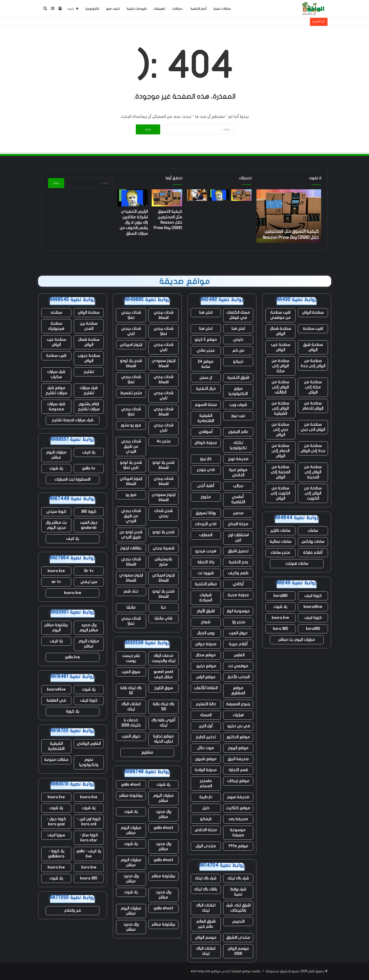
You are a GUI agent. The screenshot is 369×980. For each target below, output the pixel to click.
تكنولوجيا (92, 9)
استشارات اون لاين (238, 538)
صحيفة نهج (238, 459)
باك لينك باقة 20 (131, 691)
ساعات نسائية (280, 542)
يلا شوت (280, 607)
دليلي (238, 340)
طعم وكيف (238, 573)
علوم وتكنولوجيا (89, 762)
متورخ (206, 497)
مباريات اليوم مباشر (163, 798)
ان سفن (206, 378)
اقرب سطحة (313, 329)
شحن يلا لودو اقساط (131, 363)
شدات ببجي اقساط (163, 315)
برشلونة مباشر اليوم (56, 628)
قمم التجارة (238, 770)
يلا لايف (89, 452)
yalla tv (89, 468)
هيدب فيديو (206, 551)
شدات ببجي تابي (131, 331)
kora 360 (280, 629)
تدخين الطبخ (206, 737)
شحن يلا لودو (163, 532)
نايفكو (206, 819)
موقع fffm (238, 846)
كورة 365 (89, 512)
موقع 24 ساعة (206, 364)
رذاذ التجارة (206, 562)
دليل (206, 808)
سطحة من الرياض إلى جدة (313, 363)
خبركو (238, 362)
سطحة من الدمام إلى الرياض (280, 451)
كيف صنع (113, 9)
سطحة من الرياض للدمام (313, 406)
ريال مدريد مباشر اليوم (89, 628)
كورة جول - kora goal (56, 822)
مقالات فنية (222, 9)
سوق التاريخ (163, 688)
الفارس (238, 655)
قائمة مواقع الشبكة (246, 971)
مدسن (238, 513)
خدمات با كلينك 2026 (131, 723)
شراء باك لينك (238, 878)
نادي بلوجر (206, 470)
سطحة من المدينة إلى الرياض (280, 472)
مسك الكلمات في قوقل (238, 315)
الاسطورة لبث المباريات (72, 479)
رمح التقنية (238, 562)
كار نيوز (206, 459)
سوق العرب (131, 672)
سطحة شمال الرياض (280, 331)
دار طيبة (206, 797)
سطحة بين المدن (89, 326)
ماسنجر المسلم (206, 783)
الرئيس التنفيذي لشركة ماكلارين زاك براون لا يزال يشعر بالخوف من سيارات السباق (134, 222)
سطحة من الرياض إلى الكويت (313, 493)
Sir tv (89, 571)
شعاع (206, 622)
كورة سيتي (56, 512)
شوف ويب (238, 405)
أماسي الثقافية (238, 500)
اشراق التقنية (238, 378)
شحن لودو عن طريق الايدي (131, 535)
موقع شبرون (206, 759)
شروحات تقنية (137, 9)
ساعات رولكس (313, 542)
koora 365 (89, 878)
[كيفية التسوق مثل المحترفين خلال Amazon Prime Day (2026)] (241, 195)
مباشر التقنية (206, 584)
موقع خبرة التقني (238, 472)
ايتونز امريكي (131, 345)
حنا (163, 607)
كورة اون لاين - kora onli (89, 822)
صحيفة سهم (238, 797)
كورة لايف (313, 596)
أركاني (238, 584)
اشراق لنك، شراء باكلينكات (238, 908)
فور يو (131, 495)
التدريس (238, 921)
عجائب (238, 486)
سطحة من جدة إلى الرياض (313, 448)
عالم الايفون (238, 432)
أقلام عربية (238, 644)
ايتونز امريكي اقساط (131, 481)
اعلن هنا (206, 313)
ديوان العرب (238, 633)
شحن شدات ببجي (163, 513)
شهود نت (206, 573)
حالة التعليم (206, 704)
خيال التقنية (206, 389)
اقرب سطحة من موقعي (280, 315)
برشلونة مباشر (131, 796)
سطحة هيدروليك (56, 326)
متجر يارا (238, 622)
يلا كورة (73, 711)
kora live (89, 867)
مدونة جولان (206, 644)
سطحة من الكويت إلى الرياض (280, 493)
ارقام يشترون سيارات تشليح (89, 407)
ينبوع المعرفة (238, 704)
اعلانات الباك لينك (206, 908)
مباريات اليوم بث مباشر (297, 640)
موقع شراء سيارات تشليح (56, 390)
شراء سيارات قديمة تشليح (73, 420)
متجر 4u (163, 441)
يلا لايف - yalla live (89, 854)
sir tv (56, 582)
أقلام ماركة (313, 553)
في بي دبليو (238, 726)
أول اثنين (206, 726)
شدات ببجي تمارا (131, 315)
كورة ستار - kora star (89, 838)
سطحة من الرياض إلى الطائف (280, 387)
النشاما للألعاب (206, 688)
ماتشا (131, 607)
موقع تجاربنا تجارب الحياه (163, 739)
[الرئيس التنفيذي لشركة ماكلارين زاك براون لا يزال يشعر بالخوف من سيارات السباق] (219, 195)
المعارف (206, 535)
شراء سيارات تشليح (89, 390)
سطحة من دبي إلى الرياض (280, 430)
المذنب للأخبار (238, 677)
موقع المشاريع (238, 691)
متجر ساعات (280, 553)
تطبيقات (159, 9)
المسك (206, 715)
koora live (280, 618)
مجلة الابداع (238, 524)
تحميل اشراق (238, 551)
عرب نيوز (238, 416)
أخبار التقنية (198, 9)
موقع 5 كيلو (206, 340)
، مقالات (178, 9)
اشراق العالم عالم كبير (206, 924)
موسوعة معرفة (238, 833)
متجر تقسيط (131, 393)
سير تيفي (89, 582)
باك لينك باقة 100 (163, 707)
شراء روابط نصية (238, 892)
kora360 (280, 596)
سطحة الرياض (313, 313)
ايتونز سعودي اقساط (163, 363)
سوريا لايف (56, 835)
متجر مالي (206, 351)
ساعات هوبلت (297, 564)
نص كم (238, 351)
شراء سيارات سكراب (56, 374)
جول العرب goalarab (89, 525)
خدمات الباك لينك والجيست (163, 658)
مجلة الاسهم (206, 405)
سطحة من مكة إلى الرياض (313, 387)
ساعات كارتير (280, 531)
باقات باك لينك (206, 889)
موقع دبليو (206, 666)
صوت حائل (206, 748)
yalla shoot (131, 785)
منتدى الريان (206, 846)
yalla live (72, 657)
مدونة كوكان (206, 443)
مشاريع (147, 752)
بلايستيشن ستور (163, 562)
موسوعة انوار (238, 611)
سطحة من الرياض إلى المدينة (313, 472)
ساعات (313, 531)
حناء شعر (131, 591)
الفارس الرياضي (89, 744)
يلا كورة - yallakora (56, 854)
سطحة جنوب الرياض (89, 358)
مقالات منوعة (56, 760)
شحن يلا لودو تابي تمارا (131, 465)
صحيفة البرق (238, 759)
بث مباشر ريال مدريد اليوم (56, 525)
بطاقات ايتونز (131, 548)
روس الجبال (206, 633)
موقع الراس (206, 677)
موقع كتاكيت (238, 808)
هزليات (238, 715)
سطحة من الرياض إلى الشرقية (280, 408)
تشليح (89, 372)
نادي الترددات (206, 524)
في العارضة (56, 700)
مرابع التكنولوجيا (238, 391)
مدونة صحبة (238, 595)
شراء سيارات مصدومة (56, 407)
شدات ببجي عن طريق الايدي (131, 446)
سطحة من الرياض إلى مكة (280, 366)
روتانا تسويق (206, 513)
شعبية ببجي (163, 548)
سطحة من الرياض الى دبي (313, 427)
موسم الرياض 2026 (238, 951)
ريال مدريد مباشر (163, 814)
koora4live (313, 607)
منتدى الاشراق (238, 938)
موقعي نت (238, 666)
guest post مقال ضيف (163, 674)
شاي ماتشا (163, 618)
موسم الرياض (206, 938)
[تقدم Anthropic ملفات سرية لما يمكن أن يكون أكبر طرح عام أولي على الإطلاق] (197, 195)
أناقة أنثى (206, 486)
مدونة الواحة (206, 770)
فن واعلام (72, 910)
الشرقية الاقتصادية (206, 418)
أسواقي (206, 432)
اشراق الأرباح (206, 611)
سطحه (56, 313)
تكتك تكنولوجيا (238, 445)
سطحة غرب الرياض (280, 347)
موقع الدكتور (238, 737)
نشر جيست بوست (131, 658)
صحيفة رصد (238, 819)
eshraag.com (200, 971)
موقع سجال (206, 655)
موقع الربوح (238, 748)
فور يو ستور (131, 425)
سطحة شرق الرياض (313, 347)
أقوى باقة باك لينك (163, 723)
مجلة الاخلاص (206, 830)
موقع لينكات (238, 781)
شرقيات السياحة (206, 598)
